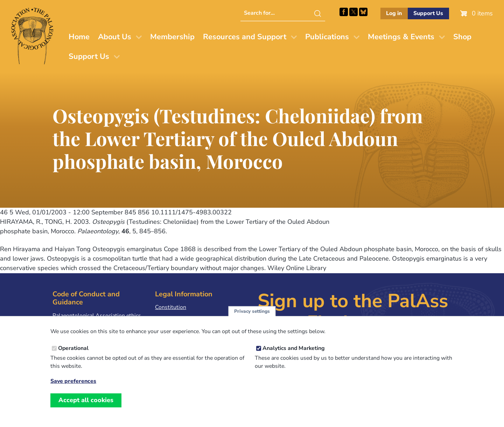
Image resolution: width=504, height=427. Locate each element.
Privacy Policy (172, 318)
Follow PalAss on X (353, 12)
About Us (115, 37)
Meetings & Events (401, 37)
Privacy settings (252, 319)
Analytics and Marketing (294, 356)
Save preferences (73, 389)
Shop (462, 37)
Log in (394, 13)
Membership (172, 37)
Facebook (344, 12)
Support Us (428, 13)
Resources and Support (245, 37)
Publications (327, 37)
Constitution (171, 307)
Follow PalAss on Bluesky (363, 12)
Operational (73, 356)
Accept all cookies (86, 408)
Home (79, 37)
